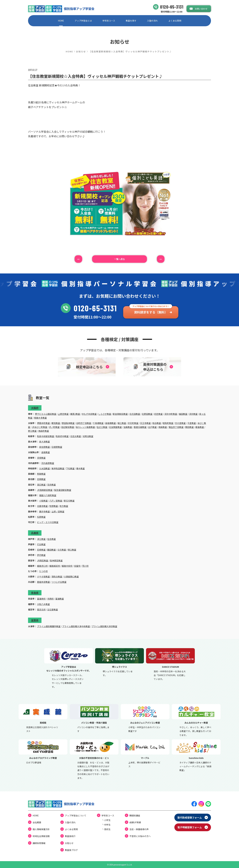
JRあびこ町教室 (40, 427)
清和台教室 (57, 577)
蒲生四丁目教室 (176, 427)
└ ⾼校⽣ (106, 829)
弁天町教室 (133, 423)
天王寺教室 (145, 423)
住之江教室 (102, 427)
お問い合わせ (201, 9)
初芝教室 (158, 414)
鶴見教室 (56, 423)
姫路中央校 (67, 566)
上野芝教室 (63, 414)
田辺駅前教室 (68, 427)
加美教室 (128, 427)
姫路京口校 (42, 566)
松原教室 (41, 517)
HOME (61, 21)
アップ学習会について (76, 815)
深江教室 (41, 539)
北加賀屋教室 (115, 427)
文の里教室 (180, 423)
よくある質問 (175, 21)
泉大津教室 (45, 442)
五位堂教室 (53, 610)
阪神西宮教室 (56, 560)
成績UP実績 (135, 822)
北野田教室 (147, 414)
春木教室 (80, 468)
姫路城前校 (55, 566)
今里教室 (192, 423)
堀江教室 (122, 423)
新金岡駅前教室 (120, 414)
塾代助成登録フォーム (190, 817)
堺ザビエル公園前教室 (46, 414)
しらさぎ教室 (105, 414)
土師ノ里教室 (58, 511)
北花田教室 (135, 414)
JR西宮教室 (43, 560)
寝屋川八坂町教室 (48, 495)
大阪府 (35, 408)
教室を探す (131, 21)
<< (78, 259)
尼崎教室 (41, 550)
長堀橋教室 (111, 423)
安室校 (77, 566)
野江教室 (32, 431)
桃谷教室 (157, 423)
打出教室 (41, 544)
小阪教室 (43, 501)
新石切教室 (69, 501)
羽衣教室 (52, 485)
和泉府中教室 (62, 436)
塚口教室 (72, 550)
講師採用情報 (39, 843)
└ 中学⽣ (106, 825)
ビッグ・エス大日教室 (48, 522)
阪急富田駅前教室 (63, 490)
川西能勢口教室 (71, 577)
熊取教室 (41, 474)
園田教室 (52, 550)
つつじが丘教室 (59, 582)
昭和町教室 (168, 423)
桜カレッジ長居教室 (85, 427)
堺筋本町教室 (43, 423)
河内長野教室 (48, 463)
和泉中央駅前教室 (46, 436)
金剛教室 (46, 452)
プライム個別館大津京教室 (104, 626)
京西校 (50, 599)
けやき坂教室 (43, 577)
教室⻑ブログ (71, 850)
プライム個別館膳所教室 (49, 626)
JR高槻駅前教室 (45, 490)
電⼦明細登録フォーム (190, 827)
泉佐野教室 (45, 447)
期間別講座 (135, 815)
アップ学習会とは (83, 21)
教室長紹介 (70, 836)
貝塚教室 (41, 458)
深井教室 (193, 414)
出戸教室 (152, 427)
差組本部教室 (43, 582)
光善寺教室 (42, 506)
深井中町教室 (171, 414)
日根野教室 (57, 447)
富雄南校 (41, 599)
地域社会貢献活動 (41, 836)
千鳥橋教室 (98, 423)
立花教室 (62, 550)
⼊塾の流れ (152, 21)
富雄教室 (60, 599)
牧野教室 (54, 506)
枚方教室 (64, 506)
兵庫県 (35, 533)
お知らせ (81, 51)
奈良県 (35, 593)
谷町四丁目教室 (84, 423)
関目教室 (189, 427)
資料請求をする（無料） (151, 312)
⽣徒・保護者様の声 (139, 829)
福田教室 (183, 414)
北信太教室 (76, 436)
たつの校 (43, 571)
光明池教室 (88, 436)
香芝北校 (41, 610)
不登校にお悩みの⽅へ (140, 836)
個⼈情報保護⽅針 (41, 829)
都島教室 (200, 427)
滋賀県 (35, 620)
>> (161, 259)
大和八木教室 (43, 604)
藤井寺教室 (45, 511)
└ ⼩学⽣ (106, 820)
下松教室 (70, 468)
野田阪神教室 (68, 423)
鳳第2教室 (75, 414)
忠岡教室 (41, 479)
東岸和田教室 (58, 468)
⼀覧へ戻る (120, 259)
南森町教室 (44, 431)
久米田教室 (45, 468)
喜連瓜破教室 (140, 427)
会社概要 (37, 822)
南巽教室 (163, 427)
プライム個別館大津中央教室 (76, 626)
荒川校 (85, 566)
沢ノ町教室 (54, 427)
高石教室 (41, 485)
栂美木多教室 (40, 418)
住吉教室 (52, 539)
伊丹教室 (41, 555)
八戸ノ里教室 (56, 501)
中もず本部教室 (89, 414)
